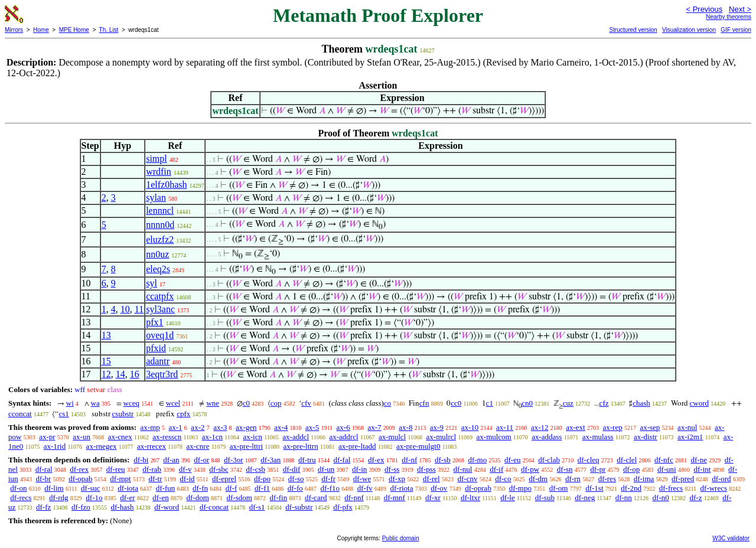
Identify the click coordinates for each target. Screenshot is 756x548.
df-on (18, 488)
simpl (157, 159)
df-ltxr (470, 498)
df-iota (128, 488)
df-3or (234, 460)
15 (106, 361)
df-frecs (671, 488)
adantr (158, 361)
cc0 (456, 403)
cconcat (20, 414)
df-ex (376, 460)
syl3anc (160, 309)
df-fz (43, 507)
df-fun (166, 488)
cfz (604, 403)
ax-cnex (120, 437)
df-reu (116, 469)
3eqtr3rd (162, 374)
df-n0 (661, 498)
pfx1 (154, 322)
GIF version (736, 30)
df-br (43, 479)
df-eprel (224, 479)
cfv (306, 403)
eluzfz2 (160, 239)
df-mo (477, 460)
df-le (508, 498)
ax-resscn (167, 437)
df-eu (512, 460)
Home (41, 30)
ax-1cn (212, 437)
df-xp (397, 479)
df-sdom (239, 498)
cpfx (183, 414)
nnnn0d (160, 225)
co (387, 403)
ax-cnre (198, 446)
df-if (496, 469)
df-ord (721, 479)
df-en (160, 498)
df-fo (295, 488)
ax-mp (150, 427)
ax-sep (650, 427)
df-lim (54, 488)
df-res (607, 479)
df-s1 (257, 507)
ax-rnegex (102, 446)
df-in (359, 469)
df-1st (594, 488)
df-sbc (219, 469)
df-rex (79, 469)
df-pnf (354, 498)
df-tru (307, 460)
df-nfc (664, 460)
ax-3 (220, 427)
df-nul (463, 469)
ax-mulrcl (441, 437)
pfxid (156, 348)
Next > (740, 9)
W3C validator (731, 538)
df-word (167, 507)
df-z (695, 498)
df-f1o (330, 488)
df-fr (328, 479)
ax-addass (547, 437)
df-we (362, 479)
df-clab (549, 460)
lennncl (160, 211)
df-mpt (120, 479)
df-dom (197, 498)
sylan (156, 198)
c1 (490, 403)
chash (641, 403)
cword (700, 403)
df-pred (683, 479)
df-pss (426, 469)
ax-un (82, 437)
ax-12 (540, 427)
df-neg (585, 498)
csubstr (123, 414)
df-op (631, 469)
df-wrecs (714, 488)
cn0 (527, 403)
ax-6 (343, 427)
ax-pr (47, 437)
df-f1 (262, 488)
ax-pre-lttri (246, 446)
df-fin (279, 498)
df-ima (644, 479)
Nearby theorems (729, 17)
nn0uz (157, 254)
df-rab (152, 469)
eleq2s (158, 269)
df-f (232, 488)
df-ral (44, 469)
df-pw (530, 469)
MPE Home (74, 30)
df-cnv (467, 479)
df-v (185, 469)
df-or (201, 460)
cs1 (63, 414)
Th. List (109, 30)
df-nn (624, 498)
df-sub (545, 498)
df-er (127, 498)
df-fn (200, 488)
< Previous (704, 9)
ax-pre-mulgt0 (418, 446)
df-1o (94, 498)
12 (106, 374)
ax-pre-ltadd (357, 446)
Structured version (633, 30)
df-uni (667, 469)
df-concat (214, 507)
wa (95, 403)
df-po (262, 479)
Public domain (401, 538)
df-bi (141, 460)
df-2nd (631, 488)
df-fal (342, 460)
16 (135, 374)
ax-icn (252, 437)
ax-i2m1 (690, 437)
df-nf (409, 460)
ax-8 (405, 427)
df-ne (698, 460)
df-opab (80, 479)
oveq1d (160, 335)
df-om (559, 488)
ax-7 (374, 427)
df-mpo (520, 488)
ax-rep (612, 427)
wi (70, 403)
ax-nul (687, 427)
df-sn (565, 469)
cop (276, 403)
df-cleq (589, 460)
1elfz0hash (166, 185)
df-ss (392, 469)
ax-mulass (598, 437)
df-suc (91, 488)
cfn (424, 403)
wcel (173, 403)
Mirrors (14, 30)
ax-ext (575, 427)
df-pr (598, 469)
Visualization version (689, 30)
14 (120, 374)
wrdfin (159, 172)
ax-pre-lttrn (301, 446)
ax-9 (437, 427)
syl (151, 283)
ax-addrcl (344, 437)
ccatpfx (160, 296)
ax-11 (505, 427)
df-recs (21, 498)
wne (213, 403)
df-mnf (395, 498)
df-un (326, 469)
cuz (568, 403)
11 (139, 309)
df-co (503, 479)
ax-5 (312, 427)
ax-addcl (296, 437)
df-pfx (343, 507)
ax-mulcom (494, 437)
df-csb (255, 469)
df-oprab (478, 488)
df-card (316, 498)
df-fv (365, 488)
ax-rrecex (151, 446)
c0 (246, 403)
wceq (131, 403)
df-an (171, 460)
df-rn (573, 479)
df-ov (439, 488)
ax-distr (646, 437)
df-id (187, 479)
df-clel (627, 460)
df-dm (538, 479)
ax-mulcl (392, 437)
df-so (296, 479)
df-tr (155, 479)
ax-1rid (55, 446)
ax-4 (281, 427)
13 (106, 335)
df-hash (123, 507)
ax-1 (176, 427)
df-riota (401, 488)
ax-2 (198, 427)
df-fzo (81, 507)
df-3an (271, 460)
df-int (702, 469)
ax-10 (470, 427)
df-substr (299, 507)
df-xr (433, 498)
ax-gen (246, 427)
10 (125, 309)
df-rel (431, 479)
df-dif (292, 469)
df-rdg (59, 498)
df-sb (443, 460)
